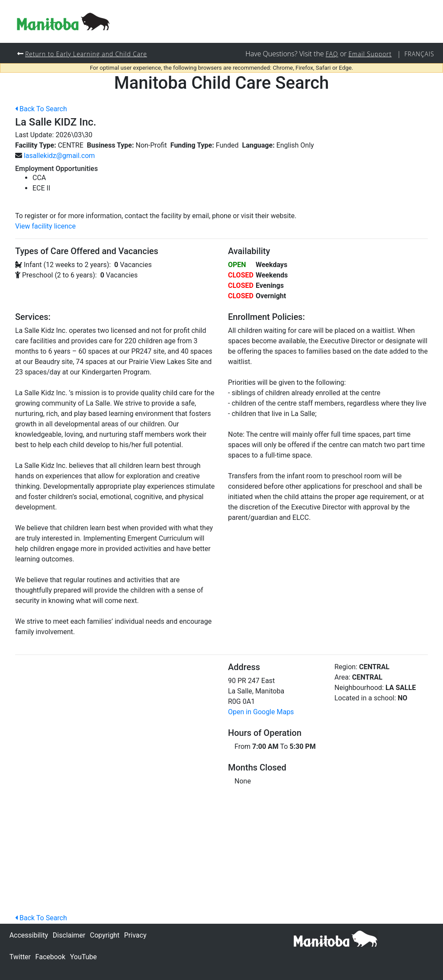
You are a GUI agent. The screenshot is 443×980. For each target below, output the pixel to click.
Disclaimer (69, 935)
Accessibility (29, 935)
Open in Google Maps (261, 712)
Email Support (368, 54)
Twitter (20, 957)
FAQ (329, 54)
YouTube (83, 957)
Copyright (105, 935)
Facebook (50, 957)
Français (419, 54)
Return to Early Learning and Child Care (88, 54)
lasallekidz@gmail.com (59, 156)
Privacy (135, 935)
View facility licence (45, 227)
